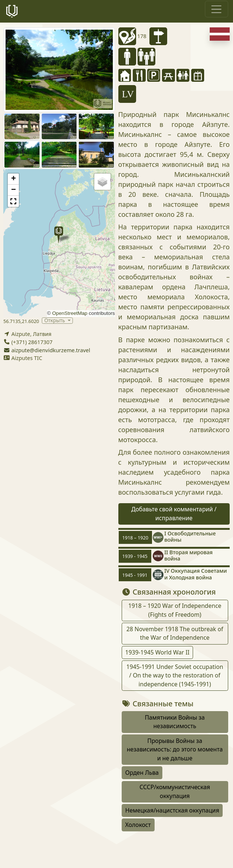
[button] (59, 235)
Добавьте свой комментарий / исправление (174, 514)
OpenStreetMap (70, 313)
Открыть (55, 321)
